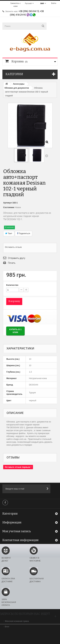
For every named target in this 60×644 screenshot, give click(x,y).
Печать (12, 263)
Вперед (47, 156)
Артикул (7, 203)
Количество (12, 285)
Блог (7, 627)
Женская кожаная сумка (17, 621)
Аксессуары (19, 84)
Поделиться (24, 233)
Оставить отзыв (13, 247)
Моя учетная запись (17, 531)
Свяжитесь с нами (16, 5)
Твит (9, 233)
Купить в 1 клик (15, 331)
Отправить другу (17, 258)
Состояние (9, 207)
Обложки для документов (17, 88)
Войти (54, 3)
